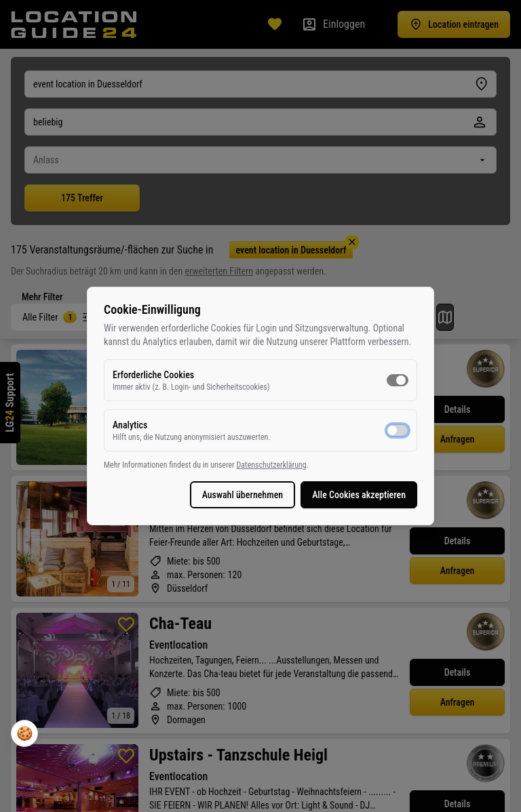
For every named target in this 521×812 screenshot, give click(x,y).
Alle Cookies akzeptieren (359, 495)
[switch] (398, 380)
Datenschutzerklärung (271, 465)
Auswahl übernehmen (243, 495)
